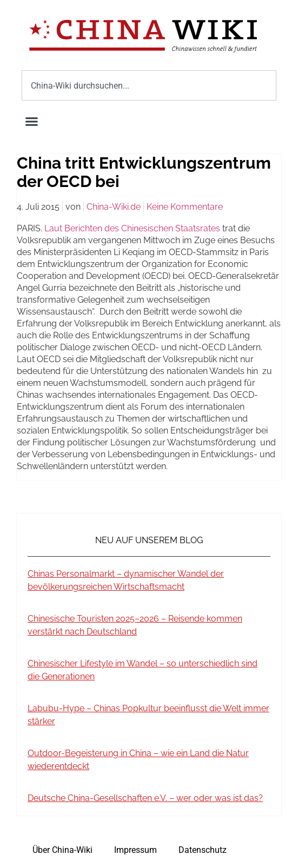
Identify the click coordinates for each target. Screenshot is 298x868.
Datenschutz (203, 850)
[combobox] (149, 85)
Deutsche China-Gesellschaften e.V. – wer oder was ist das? (145, 798)
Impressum (135, 850)
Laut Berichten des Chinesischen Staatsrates (132, 228)
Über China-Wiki (62, 850)
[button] (32, 122)
